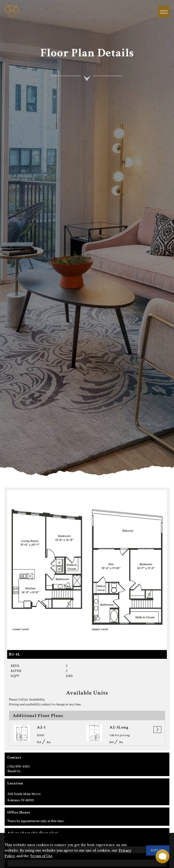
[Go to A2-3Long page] (94, 733)
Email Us (14, 771)
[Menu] (164, 12)
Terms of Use (41, 856)
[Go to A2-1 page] (22, 733)
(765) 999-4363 (19, 767)
